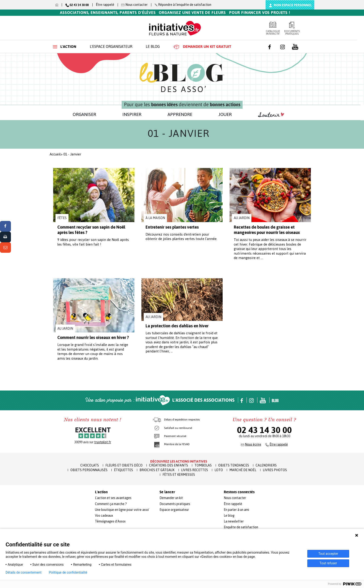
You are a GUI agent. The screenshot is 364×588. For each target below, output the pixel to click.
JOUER (225, 114)
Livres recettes (195, 470)
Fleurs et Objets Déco (124, 465)
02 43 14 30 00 (264, 430)
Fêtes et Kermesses (179, 475)
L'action (65, 47)
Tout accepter (328, 554)
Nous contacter (235, 498)
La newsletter (234, 521)
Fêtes (62, 218)
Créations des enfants (169, 465)
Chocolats (90, 465)
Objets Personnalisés (89, 470)
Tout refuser (328, 563)
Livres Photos (275, 470)
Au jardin (242, 218)
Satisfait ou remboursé (178, 428)
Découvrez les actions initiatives (179, 461)
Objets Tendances (234, 465)
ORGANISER (84, 114)
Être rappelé (105, 5)
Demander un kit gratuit (202, 47)
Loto (219, 470)
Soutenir (271, 115)
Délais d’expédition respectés (182, 420)
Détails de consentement (24, 572)
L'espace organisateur (111, 46)
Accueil (55, 154)
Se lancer (167, 492)
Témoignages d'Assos (110, 521)
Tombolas (203, 465)
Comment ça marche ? (111, 504)
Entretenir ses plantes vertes (172, 227)
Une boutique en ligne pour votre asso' (122, 510)
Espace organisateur (174, 510)
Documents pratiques (292, 28)
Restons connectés (239, 492)
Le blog (153, 46)
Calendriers (266, 465)
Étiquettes (123, 470)
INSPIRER (132, 114)
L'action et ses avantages (113, 498)
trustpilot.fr (103, 442)
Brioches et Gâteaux (157, 470)
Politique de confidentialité (68, 572)
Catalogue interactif (273, 28)
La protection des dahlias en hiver (177, 326)
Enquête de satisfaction (241, 527)
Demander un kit (171, 498)
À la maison (155, 218)
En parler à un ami (236, 510)
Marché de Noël (243, 470)
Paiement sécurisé (175, 436)
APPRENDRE (180, 114)
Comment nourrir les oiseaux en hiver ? (93, 337)
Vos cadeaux (104, 516)
